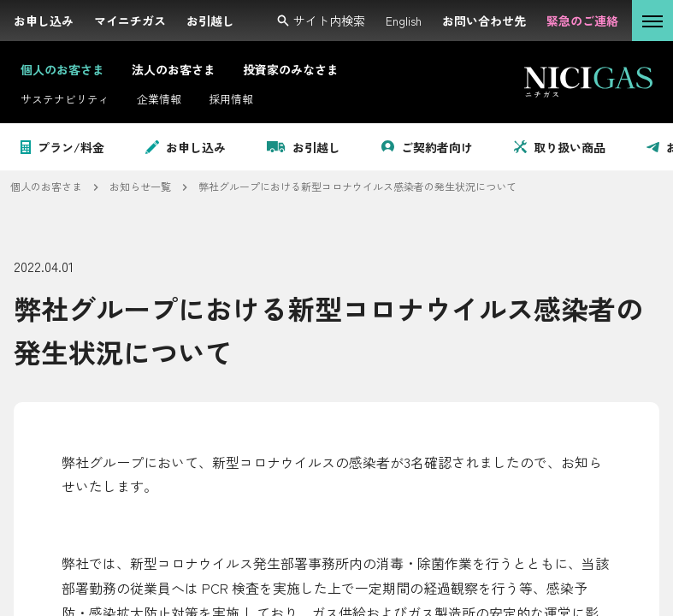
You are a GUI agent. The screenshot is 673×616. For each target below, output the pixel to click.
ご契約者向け (427, 147)
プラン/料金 (62, 147)
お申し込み (186, 147)
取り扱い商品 (560, 147)
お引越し (304, 147)
